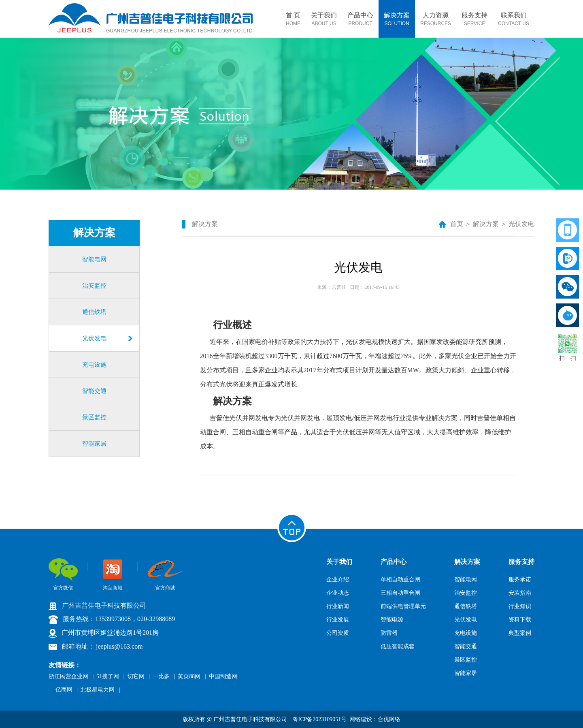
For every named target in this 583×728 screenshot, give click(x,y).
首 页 (293, 19)
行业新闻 (338, 606)
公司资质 (338, 633)
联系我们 (514, 19)
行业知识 (520, 606)
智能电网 (94, 259)
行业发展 (338, 620)
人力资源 (436, 19)
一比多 (161, 676)
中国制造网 (223, 676)
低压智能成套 (398, 646)
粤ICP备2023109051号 (320, 719)
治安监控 (94, 286)
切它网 (136, 676)
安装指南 (520, 593)
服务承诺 (520, 580)
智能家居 (94, 444)
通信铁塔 (94, 312)
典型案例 (520, 633)
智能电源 (392, 620)
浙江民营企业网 (68, 676)
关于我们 (324, 19)
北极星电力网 (98, 690)
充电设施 (94, 365)
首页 (457, 224)
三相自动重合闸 (400, 593)
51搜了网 (108, 676)
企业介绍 (338, 580)
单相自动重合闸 (400, 580)
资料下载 (520, 620)
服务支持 (474, 19)
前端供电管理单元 (403, 606)
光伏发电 (94, 338)
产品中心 (360, 19)
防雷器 (389, 633)
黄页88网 (189, 676)
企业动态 (338, 593)
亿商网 (64, 690)
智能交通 (94, 391)
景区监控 (94, 417)
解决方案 (397, 19)
